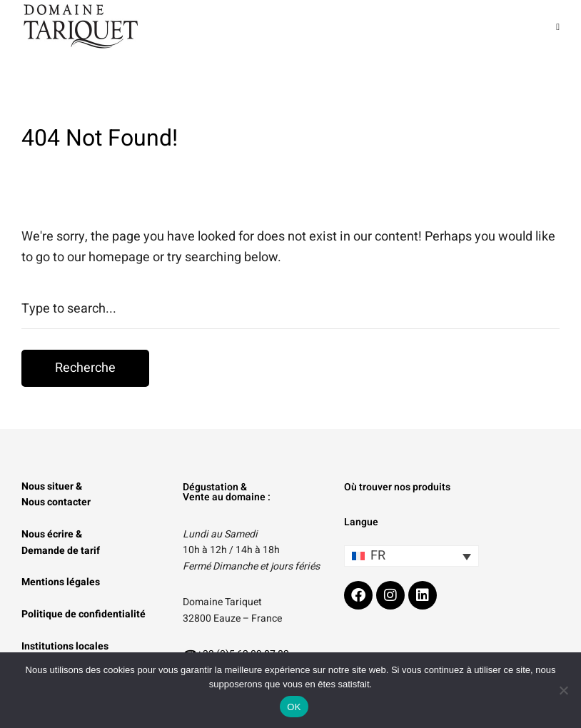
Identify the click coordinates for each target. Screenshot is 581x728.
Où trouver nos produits (397, 487)
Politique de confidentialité (84, 614)
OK (294, 707)
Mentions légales (61, 582)
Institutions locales (65, 646)
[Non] (563, 690)
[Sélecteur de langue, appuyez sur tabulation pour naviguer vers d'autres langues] (411, 556)
